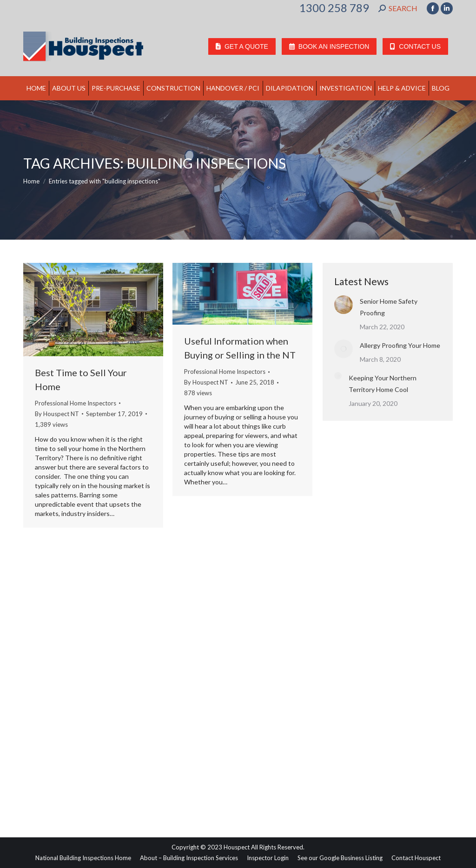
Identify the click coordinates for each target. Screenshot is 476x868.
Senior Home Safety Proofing (389, 307)
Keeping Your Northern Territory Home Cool (383, 384)
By (57, 414)
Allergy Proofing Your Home (400, 345)
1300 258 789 (334, 8)
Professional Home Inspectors (76, 403)
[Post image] (344, 305)
